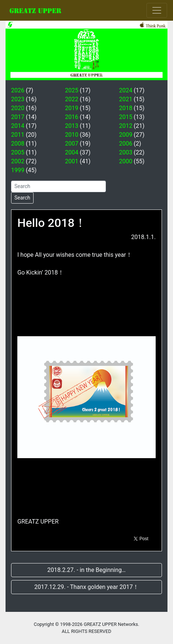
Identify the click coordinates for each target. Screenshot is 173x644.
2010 (72, 135)
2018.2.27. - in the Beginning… (86, 570)
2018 (126, 108)
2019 (72, 108)
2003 (126, 152)
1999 (18, 170)
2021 (126, 99)
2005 (18, 152)
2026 (18, 90)
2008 (18, 144)
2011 (18, 135)
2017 (18, 117)
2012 (126, 126)
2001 (72, 161)
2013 (72, 126)
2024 (126, 90)
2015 (126, 117)
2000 (126, 161)
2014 (18, 126)
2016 (72, 117)
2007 (72, 144)
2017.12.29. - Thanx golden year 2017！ (86, 587)
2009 (126, 135)
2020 (18, 108)
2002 (18, 161)
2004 (72, 152)
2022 (72, 99)
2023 (18, 99)
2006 (126, 144)
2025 (72, 90)
